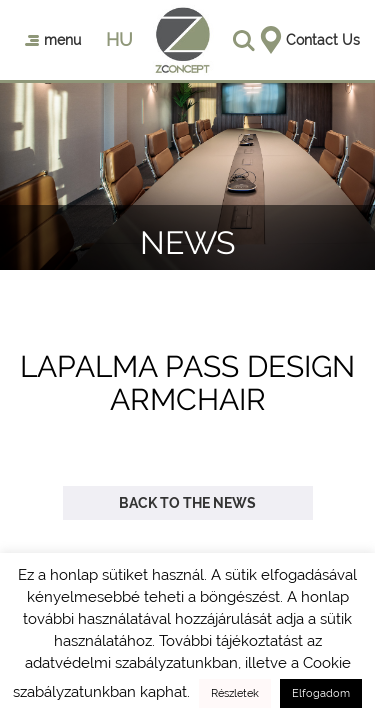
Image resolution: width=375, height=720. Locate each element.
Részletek (235, 693)
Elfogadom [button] (321, 693)
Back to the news (187, 503)
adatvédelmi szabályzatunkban (131, 663)
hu (119, 39)
